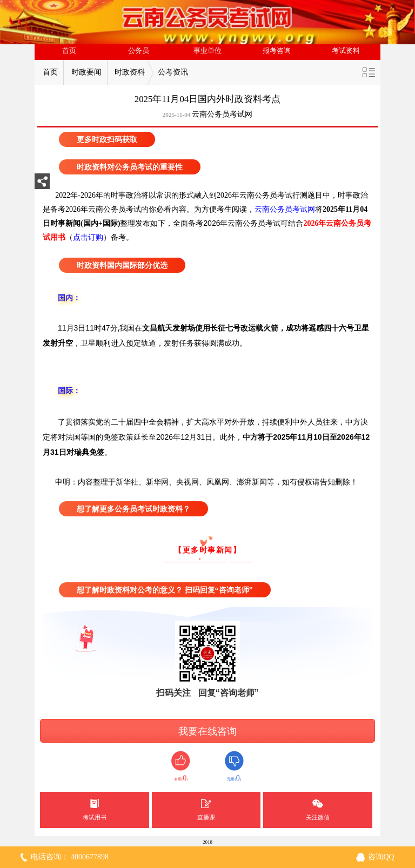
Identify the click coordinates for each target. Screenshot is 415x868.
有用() (181, 767)
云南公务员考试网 (222, 114)
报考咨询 (277, 51)
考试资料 (346, 51)
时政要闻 (86, 72)
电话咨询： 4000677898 (70, 857)
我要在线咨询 (207, 731)
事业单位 (207, 51)
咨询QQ (381, 857)
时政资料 (130, 72)
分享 (42, 184)
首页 (69, 51)
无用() (234, 767)
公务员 (139, 51)
